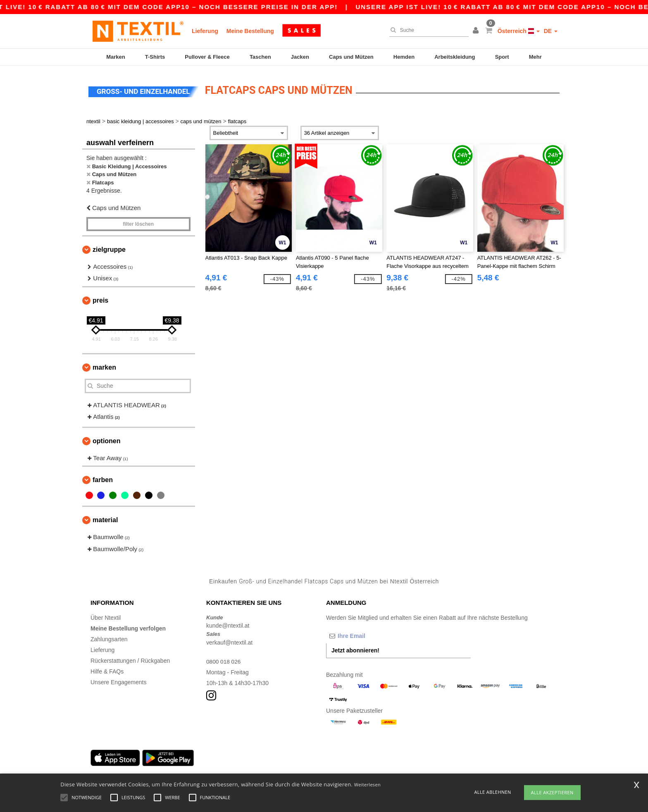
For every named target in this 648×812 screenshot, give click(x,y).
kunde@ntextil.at (228, 623)
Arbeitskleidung (455, 57)
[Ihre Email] (369, 633)
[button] (477, 31)
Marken (116, 57)
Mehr (535, 57)
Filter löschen (138, 222)
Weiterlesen (367, 785)
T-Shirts (155, 57)
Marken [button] (104, 365)
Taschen (260, 57)
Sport (502, 57)
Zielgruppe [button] (109, 247)
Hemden (404, 57)
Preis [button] (100, 298)
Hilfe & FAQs (107, 669)
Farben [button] (103, 477)
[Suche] (427, 30)
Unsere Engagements (118, 680)
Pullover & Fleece (207, 57)
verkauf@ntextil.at (229, 640)
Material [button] (105, 517)
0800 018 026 (224, 659)
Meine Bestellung (250, 31)
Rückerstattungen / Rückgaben (130, 658)
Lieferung (205, 31)
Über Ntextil (106, 615)
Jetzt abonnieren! (355, 648)
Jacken (300, 57)
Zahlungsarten (109, 637)
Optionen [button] (107, 438)
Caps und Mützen (351, 57)
